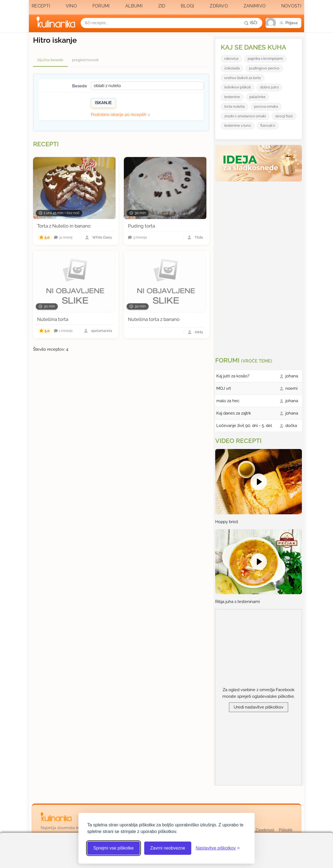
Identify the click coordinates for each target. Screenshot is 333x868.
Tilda (199, 238)
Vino (71, 6)
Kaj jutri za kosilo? (233, 376)
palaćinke (257, 97)
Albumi (134, 6)
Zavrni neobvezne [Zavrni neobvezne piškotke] (168, 848)
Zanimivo (255, 6)
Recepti (41, 6)
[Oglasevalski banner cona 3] (259, 267)
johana (292, 376)
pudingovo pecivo (264, 68)
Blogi (188, 6)
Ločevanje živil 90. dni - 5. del (244, 426)
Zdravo (219, 6)
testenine (232, 97)
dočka (291, 426)
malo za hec (228, 401)
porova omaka (266, 106)
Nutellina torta (53, 319)
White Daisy (102, 238)
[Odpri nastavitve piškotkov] (218, 848)
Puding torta (141, 226)
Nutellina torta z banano (154, 319)
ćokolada (232, 68)
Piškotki (286, 830)
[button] (283, 23)
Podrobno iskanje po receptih (119, 115)
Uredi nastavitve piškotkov (259, 707)
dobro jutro (269, 87)
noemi (291, 388)
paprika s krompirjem (265, 59)
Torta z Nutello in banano (64, 226)
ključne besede (50, 60)
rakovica (231, 59)
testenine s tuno (238, 125)
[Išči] (251, 23)
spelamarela (102, 331)
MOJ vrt (224, 388)
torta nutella (234, 106)
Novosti (291, 6)
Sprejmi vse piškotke (114, 848)
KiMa (199, 332)
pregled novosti (85, 60)
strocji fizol (284, 116)
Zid (162, 6)
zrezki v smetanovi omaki (245, 116)
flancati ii (268, 125)
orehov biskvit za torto (243, 78)
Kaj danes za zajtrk (234, 413)
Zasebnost (265, 830)
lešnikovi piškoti (238, 87)
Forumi (101, 6)
